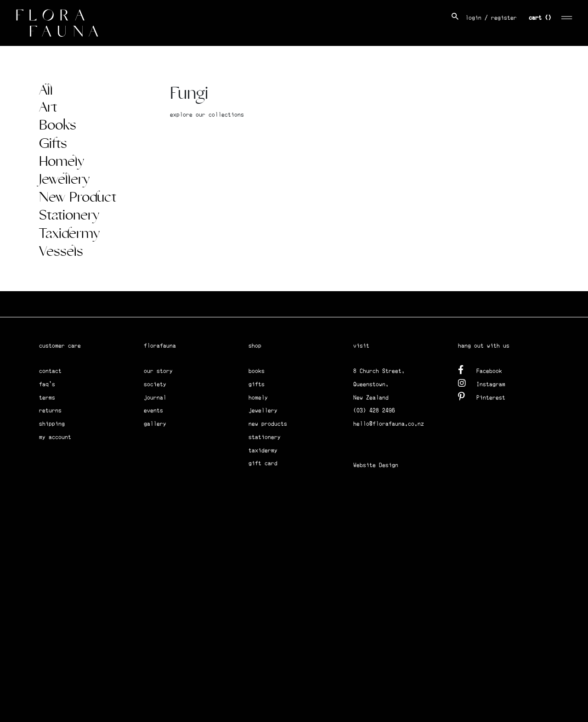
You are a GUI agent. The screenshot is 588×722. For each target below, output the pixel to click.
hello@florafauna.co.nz (389, 424)
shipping (52, 424)
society (155, 384)
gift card (263, 463)
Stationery (69, 215)
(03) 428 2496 (374, 410)
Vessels (61, 252)
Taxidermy (69, 234)
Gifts (53, 144)
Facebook (480, 369)
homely (258, 398)
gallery (155, 424)
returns (50, 410)
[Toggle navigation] (567, 16)
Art (48, 107)
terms (47, 398)
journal (155, 398)
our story (158, 371)
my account (55, 437)
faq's (47, 384)
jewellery (263, 410)
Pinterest (482, 396)
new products (268, 424)
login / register (491, 18)
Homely (62, 162)
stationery (265, 437)
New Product (78, 197)
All (46, 90)
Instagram (482, 383)
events (153, 410)
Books (58, 125)
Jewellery (64, 180)
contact (50, 371)
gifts (257, 384)
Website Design (376, 465)
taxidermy (263, 450)
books (257, 371)
